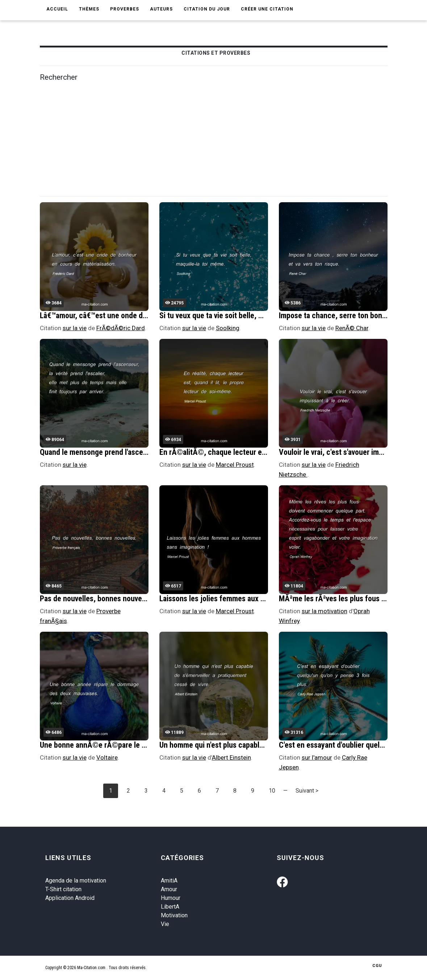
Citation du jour (207, 9)
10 (272, 791)
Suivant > (307, 791)
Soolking (228, 328)
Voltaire (107, 757)
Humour (171, 898)
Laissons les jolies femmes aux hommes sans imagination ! (253, 599)
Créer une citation (267, 9)
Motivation (174, 915)
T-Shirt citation (63, 889)
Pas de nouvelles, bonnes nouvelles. (98, 599)
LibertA (170, 907)
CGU (377, 966)
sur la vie (75, 328)
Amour (169, 889)
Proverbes (125, 9)
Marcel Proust (235, 465)
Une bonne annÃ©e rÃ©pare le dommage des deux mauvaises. (140, 745)
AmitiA (169, 881)
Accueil (57, 9)
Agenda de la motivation (76, 881)
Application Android (70, 898)
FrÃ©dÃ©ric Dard (121, 328)
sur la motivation (325, 611)
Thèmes (89, 9)
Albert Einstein (231, 757)
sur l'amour (317, 757)
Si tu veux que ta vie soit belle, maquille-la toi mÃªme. (245, 315)
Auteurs (161, 9)
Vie (165, 924)
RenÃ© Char (352, 328)
